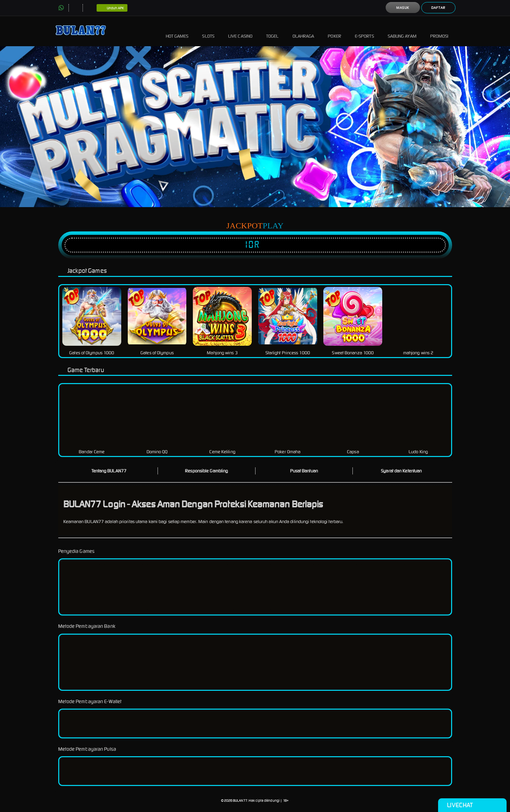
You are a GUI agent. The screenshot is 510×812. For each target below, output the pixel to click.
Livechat (472, 805)
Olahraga (303, 31)
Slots (208, 31)
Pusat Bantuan (304, 471)
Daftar (438, 8)
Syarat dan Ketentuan (401, 471)
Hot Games (177, 31)
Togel (272, 31)
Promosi (439, 31)
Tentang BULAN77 (109, 471)
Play (273, 226)
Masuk (403, 8)
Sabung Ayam (402, 31)
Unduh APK (112, 8)
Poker (334, 31)
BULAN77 (240, 801)
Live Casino (240, 31)
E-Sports (364, 31)
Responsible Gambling (206, 471)
